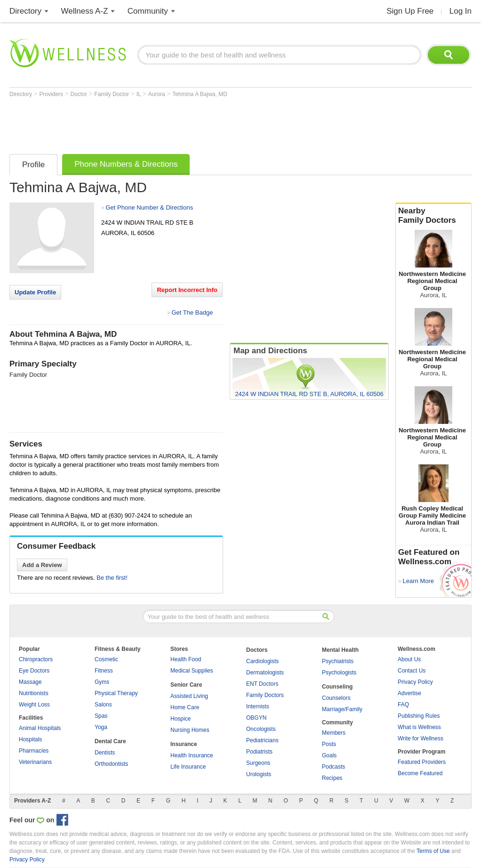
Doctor (80, 94)
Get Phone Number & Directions (149, 207)
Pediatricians (262, 740)
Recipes (332, 778)
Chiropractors (36, 659)
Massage (30, 682)
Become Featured (420, 773)
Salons (103, 705)
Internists (258, 706)
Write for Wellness (421, 738)
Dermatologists (265, 673)
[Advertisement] (181, 123)
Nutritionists (34, 693)
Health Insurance (192, 755)
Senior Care (186, 685)
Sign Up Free (410, 11)
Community (148, 11)
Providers (52, 94)
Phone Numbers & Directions (126, 164)
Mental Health (340, 650)
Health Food (186, 659)
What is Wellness (419, 727)
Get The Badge (192, 312)
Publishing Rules (419, 716)
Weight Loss (34, 705)
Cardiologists (262, 661)
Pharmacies (34, 751)
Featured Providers (422, 762)
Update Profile (35, 292)
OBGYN (256, 718)
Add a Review (42, 565)
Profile (33, 165)
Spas (101, 716)
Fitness (104, 671)
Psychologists (339, 673)
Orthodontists (111, 764)
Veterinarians (35, 762)
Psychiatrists (338, 661)
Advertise (409, 693)
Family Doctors (265, 695)
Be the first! (112, 578)
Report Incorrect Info (187, 290)
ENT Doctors (262, 684)
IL (140, 94)
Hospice (180, 719)
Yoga (101, 727)
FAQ (403, 705)
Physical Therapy (116, 693)
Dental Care (110, 741)
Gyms (102, 682)
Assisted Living (189, 696)
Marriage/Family (342, 709)
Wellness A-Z (85, 11)
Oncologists (261, 729)
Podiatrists (259, 752)
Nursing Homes (190, 730)
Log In (461, 11)
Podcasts (333, 767)
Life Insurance (188, 767)
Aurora (157, 94)
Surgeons (258, 763)
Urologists (259, 774)
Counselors (336, 698)
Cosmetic (106, 659)
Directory (25, 11)
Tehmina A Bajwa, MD (200, 94)
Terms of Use (433, 851)
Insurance (184, 744)
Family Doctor (112, 94)
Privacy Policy (415, 682)
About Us (409, 659)
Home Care (185, 707)
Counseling (337, 687)
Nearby (433, 216)
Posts (329, 744)
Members (334, 733)
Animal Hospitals (40, 728)
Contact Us (412, 671)
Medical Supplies (192, 671)
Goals (329, 755)
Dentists (105, 753)
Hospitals (30, 739)
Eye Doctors (34, 671)
